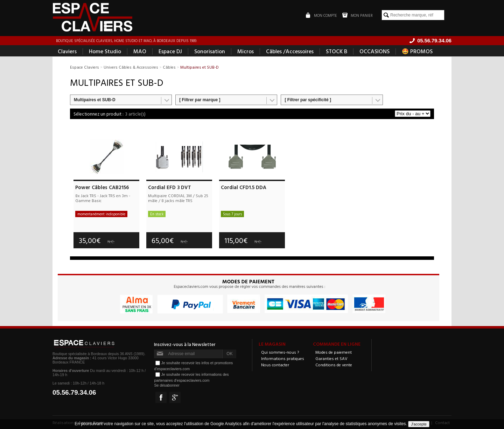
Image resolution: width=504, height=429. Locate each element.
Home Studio (105, 51)
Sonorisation (210, 51)
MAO (140, 51)
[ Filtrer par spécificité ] (308, 100)
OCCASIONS (374, 51)
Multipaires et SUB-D (95, 100)
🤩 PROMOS (417, 51)
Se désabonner (167, 385)
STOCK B (337, 51)
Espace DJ (170, 51)
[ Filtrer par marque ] (200, 100)
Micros (246, 51)
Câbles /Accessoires (290, 51)
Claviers (67, 51)
